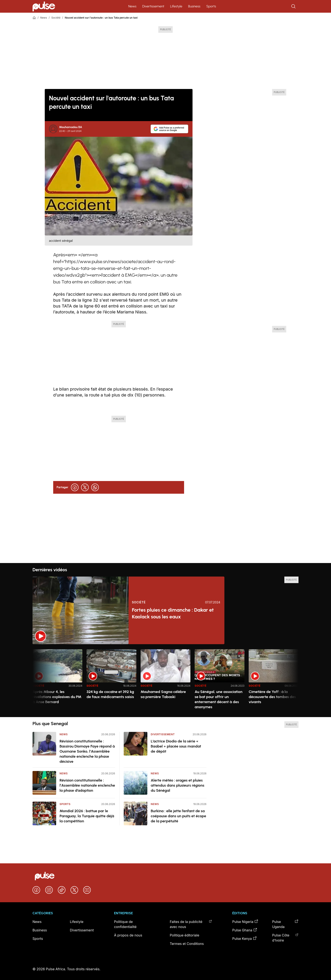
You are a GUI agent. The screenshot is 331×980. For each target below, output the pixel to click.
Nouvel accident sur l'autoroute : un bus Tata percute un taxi (101, 18)
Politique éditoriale (184, 935)
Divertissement (153, 6)
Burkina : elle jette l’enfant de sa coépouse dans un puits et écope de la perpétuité (178, 816)
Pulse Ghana (245, 930)
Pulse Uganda (285, 924)
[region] (165, 681)
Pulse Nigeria (245, 921)
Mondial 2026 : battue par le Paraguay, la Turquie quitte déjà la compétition (87, 816)
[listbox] (165, 681)
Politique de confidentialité (125, 924)
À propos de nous (128, 935)
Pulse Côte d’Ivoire (285, 938)
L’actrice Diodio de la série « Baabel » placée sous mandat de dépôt (176, 746)
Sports (211, 6)
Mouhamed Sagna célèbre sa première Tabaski (163, 694)
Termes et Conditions (187, 944)
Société (56, 18)
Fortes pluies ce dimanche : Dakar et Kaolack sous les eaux (173, 613)
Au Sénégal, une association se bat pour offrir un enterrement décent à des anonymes (218, 699)
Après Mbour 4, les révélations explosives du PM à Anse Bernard (57, 697)
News (132, 6)
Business (194, 6)
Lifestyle (176, 6)
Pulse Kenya (244, 938)
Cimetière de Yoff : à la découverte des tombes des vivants (272, 697)
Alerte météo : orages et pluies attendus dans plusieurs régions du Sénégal (178, 785)
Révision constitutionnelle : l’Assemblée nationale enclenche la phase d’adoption (87, 785)
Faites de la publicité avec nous (191, 924)
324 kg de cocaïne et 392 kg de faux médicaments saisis (110, 694)
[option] (57, 681)
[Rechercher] (294, 6)
